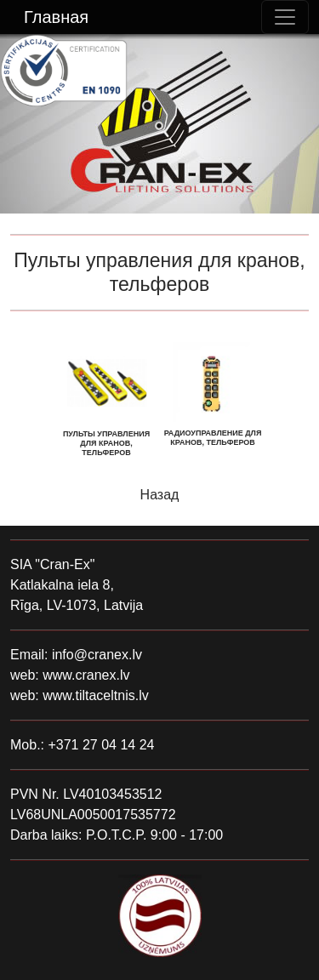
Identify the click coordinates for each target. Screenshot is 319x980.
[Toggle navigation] (285, 17)
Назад (160, 495)
